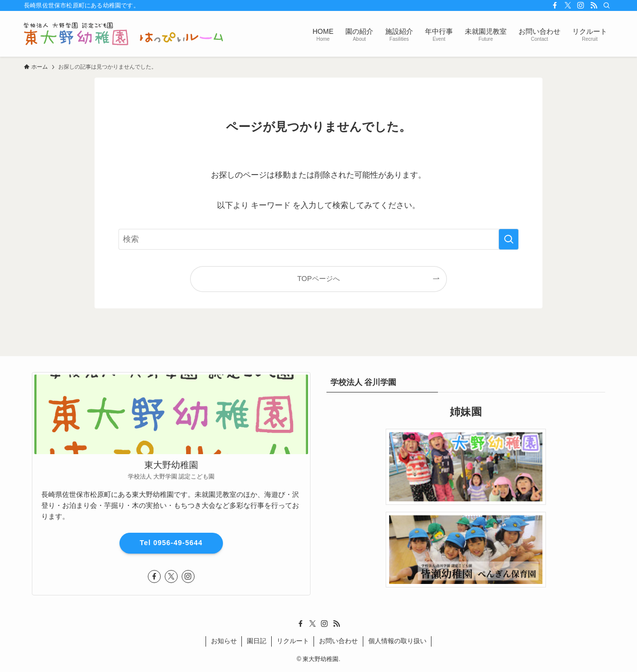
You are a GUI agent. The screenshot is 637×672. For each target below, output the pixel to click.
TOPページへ (318, 279)
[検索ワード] (318, 239)
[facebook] (555, 5)
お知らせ (224, 641)
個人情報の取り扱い (397, 641)
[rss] (594, 5)
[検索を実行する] (509, 239)
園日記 (257, 641)
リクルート (293, 641)
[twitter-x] (568, 5)
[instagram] (581, 5)
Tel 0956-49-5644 (171, 543)
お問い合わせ (338, 641)
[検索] (607, 5)
